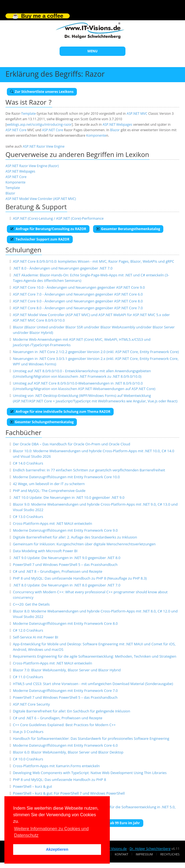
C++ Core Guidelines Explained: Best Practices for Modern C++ (64, 725)
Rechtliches (170, 854)
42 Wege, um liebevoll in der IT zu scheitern (49, 484)
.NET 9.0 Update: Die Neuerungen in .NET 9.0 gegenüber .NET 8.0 (67, 558)
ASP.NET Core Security (31, 704)
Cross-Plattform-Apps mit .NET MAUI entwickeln (52, 523)
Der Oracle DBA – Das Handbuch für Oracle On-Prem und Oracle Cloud (72, 444)
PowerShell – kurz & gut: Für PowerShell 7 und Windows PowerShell (69, 793)
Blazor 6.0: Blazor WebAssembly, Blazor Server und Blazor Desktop (68, 752)
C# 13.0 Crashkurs (28, 517)
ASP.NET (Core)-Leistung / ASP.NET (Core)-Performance (58, 218)
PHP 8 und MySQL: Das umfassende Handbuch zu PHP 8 (60, 780)
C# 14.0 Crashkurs (28, 463)
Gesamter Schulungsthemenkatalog (42, 422)
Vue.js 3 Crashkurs (28, 732)
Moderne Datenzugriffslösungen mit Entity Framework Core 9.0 (65, 530)
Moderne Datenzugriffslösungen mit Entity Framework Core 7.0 (65, 691)
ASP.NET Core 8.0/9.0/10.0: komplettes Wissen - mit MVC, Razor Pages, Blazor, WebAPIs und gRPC (94, 261)
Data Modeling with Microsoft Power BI (45, 551)
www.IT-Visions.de (113, 849)
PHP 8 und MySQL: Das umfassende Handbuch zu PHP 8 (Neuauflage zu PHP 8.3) (80, 578)
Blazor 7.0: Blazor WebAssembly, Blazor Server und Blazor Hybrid (67, 670)
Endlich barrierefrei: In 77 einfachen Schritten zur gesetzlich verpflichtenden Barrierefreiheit (89, 470)
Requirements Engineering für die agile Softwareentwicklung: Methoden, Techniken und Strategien (95, 656)
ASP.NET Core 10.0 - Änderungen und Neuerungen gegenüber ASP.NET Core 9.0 (79, 287)
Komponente (96, 135)
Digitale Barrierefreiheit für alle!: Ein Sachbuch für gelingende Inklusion (72, 711)
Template (28, 114)
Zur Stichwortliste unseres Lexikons (42, 92)
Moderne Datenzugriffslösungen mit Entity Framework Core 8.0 (65, 623)
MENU (93, 51)
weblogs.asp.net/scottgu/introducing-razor (39, 124)
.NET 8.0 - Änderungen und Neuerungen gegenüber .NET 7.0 (63, 268)
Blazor (115, 130)
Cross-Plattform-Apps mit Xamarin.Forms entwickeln (56, 766)
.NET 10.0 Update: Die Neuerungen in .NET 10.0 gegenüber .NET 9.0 (69, 497)
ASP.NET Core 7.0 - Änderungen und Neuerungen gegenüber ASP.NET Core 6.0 (78, 294)
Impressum (144, 854)
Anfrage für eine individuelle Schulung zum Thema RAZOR (60, 412)
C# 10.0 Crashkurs (28, 759)
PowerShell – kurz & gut (33, 786)
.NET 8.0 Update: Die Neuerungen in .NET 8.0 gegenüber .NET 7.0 (67, 585)
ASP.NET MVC (137, 114)
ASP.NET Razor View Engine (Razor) (32, 166)
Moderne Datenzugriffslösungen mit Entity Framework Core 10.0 (66, 477)
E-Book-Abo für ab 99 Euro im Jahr (110, 823)
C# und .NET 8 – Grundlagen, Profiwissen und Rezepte (58, 571)
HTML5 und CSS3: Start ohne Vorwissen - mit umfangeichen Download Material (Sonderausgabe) (93, 684)
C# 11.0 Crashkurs (28, 677)
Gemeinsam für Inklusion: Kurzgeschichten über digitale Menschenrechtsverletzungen (84, 544)
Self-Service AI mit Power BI (36, 637)
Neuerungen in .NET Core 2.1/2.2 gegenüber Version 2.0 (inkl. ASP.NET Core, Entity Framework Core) (96, 352)
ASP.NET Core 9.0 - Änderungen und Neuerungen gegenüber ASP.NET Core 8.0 (78, 301)
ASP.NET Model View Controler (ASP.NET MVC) (41, 199)
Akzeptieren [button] (57, 849)
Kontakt (121, 854)
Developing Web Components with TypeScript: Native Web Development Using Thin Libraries (90, 773)
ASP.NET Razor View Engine (44, 146)
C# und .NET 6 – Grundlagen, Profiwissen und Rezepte (58, 718)
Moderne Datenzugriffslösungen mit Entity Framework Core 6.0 (65, 745)
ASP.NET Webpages (117, 124)
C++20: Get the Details (31, 604)
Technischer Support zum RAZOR (40, 239)
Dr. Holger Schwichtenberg (150, 849)
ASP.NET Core (16, 130)
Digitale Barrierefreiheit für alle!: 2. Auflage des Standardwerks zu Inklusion (75, 537)
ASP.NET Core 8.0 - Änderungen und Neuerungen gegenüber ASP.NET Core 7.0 (78, 308)
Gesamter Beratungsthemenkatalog (128, 229)
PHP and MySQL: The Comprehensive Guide (49, 491)
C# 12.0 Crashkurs (28, 630)
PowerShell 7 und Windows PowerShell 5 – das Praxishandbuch (65, 565)
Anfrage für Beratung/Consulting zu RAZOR (48, 229)
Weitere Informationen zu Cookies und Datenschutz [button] (51, 832)
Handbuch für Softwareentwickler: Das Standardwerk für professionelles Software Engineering (91, 738)
